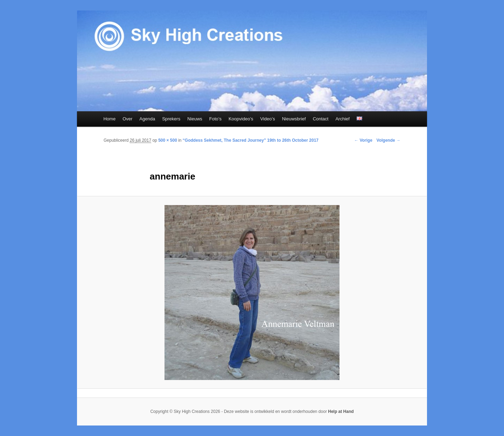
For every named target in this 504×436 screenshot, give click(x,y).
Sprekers (171, 119)
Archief (342, 119)
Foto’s (215, 119)
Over (127, 119)
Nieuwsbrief (294, 119)
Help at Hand (341, 412)
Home (109, 119)
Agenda (147, 119)
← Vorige (363, 140)
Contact (321, 119)
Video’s (268, 119)
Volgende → (388, 140)
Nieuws (195, 119)
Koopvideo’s (241, 119)
